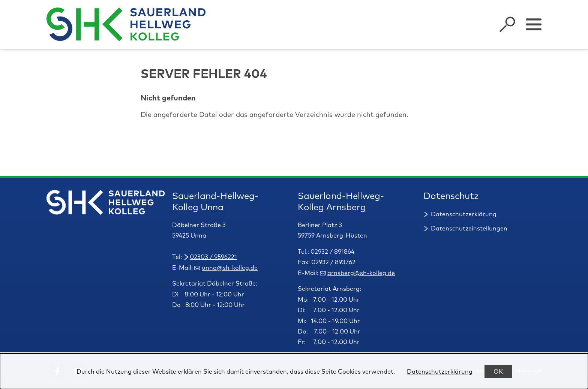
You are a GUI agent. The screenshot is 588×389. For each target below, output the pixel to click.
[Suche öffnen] (507, 24)
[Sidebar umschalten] (534, 24)
